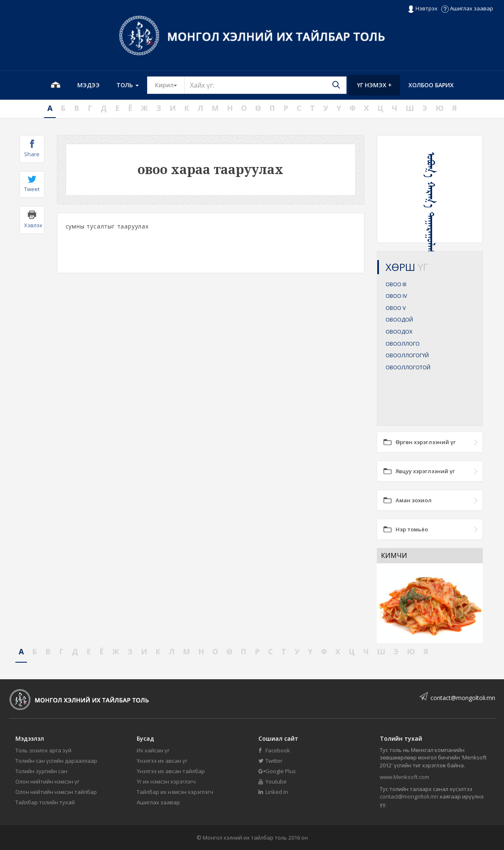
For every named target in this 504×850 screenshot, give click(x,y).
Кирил (170, 85)
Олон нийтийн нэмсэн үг (47, 781)
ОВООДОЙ (399, 319)
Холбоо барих (431, 85)
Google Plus (277, 771)
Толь (128, 85)
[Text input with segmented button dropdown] (266, 85)
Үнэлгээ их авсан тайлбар (171, 771)
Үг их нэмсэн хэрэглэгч (166, 781)
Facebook (274, 750)
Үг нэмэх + (374, 85)
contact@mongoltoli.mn (463, 698)
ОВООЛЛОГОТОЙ (408, 367)
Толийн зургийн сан (41, 771)
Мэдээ (89, 85)
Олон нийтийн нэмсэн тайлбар (56, 792)
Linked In (273, 792)
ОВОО (396, 284)
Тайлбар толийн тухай (45, 802)
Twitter (270, 761)
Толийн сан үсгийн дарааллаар (56, 761)
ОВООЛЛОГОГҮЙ (407, 355)
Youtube (273, 781)
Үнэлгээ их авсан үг (162, 761)
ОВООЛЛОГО (403, 344)
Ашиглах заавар (467, 8)
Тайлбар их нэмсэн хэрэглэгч (175, 792)
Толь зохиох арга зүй (43, 750)
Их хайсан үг (153, 750)
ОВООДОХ (399, 332)
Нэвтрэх (422, 9)
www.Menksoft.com (404, 777)
